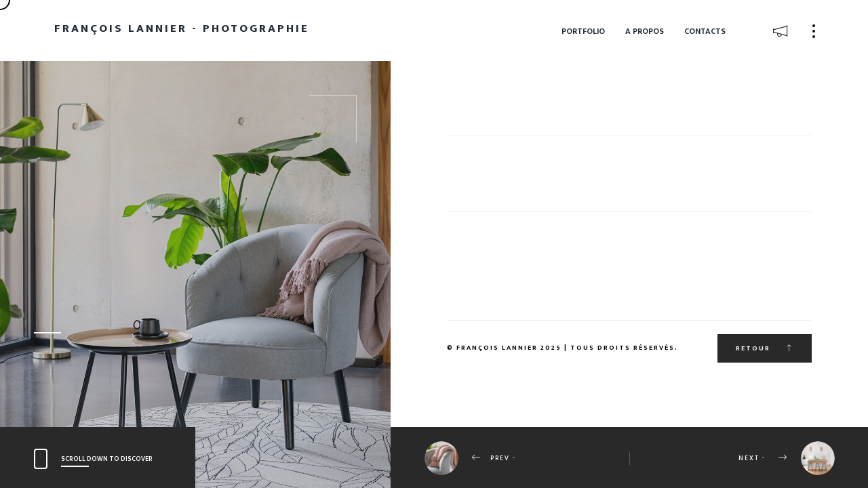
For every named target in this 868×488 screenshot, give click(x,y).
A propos (645, 31)
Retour (765, 348)
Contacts (705, 31)
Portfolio (583, 31)
